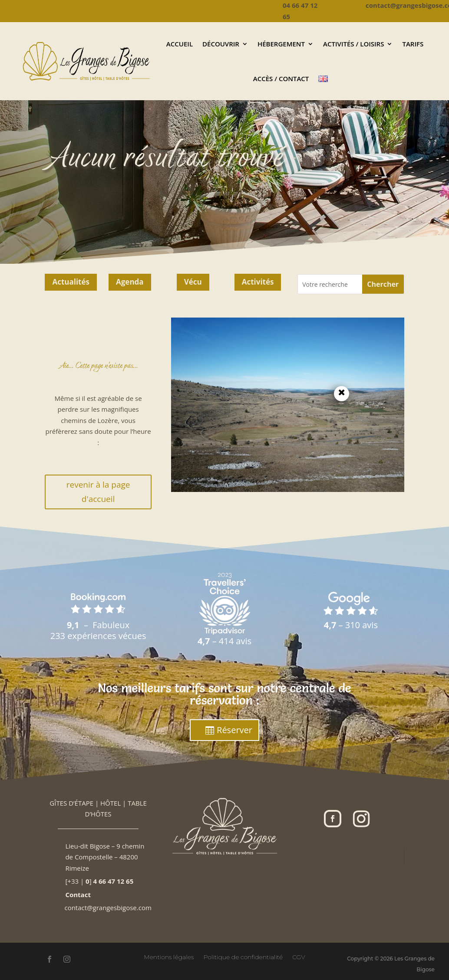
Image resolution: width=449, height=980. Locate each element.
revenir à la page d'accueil (98, 492)
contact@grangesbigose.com (108, 908)
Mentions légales (169, 957)
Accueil (180, 44)
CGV (299, 957)
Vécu (193, 282)
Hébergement (281, 44)
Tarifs (413, 44)
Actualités (71, 282)
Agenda (130, 282)
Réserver (234, 730)
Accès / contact (281, 79)
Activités (258, 282)
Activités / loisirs (353, 44)
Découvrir (221, 44)
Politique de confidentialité (243, 957)
